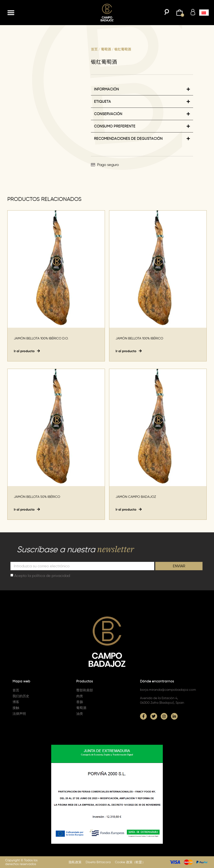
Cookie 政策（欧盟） (130, 862)
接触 (16, 708)
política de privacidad (51, 576)
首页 (94, 49)
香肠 (80, 702)
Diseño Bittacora (98, 862)
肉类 (80, 696)
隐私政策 (75, 862)
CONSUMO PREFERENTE (115, 126)
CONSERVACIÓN (108, 114)
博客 (16, 702)
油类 (80, 714)
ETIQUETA (103, 101)
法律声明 (19, 714)
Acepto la (42, 576)
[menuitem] (204, 13)
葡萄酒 (106, 49)
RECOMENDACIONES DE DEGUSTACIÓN (128, 139)
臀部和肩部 (85, 690)
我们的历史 (21, 696)
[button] (11, 13)
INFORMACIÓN (106, 89)
